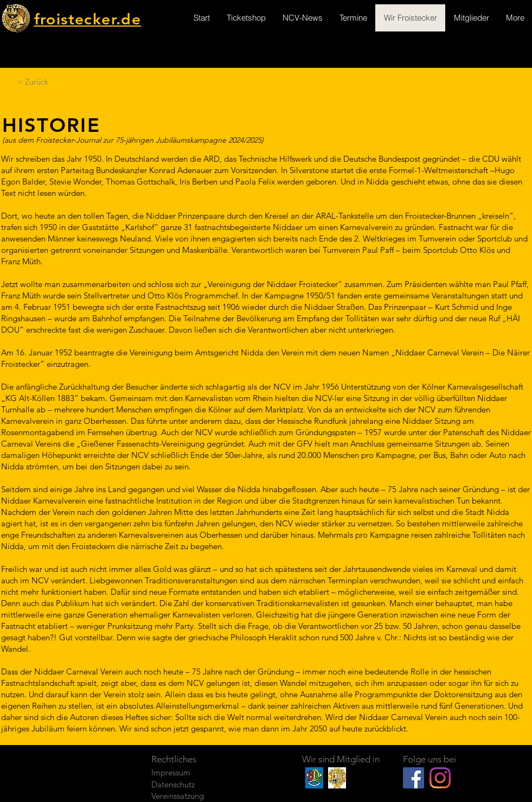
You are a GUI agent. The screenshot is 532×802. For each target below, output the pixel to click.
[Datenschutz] (190, 784)
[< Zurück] (33, 81)
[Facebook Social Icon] (414, 778)
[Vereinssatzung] (190, 796)
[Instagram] (440, 778)
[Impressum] (190, 773)
